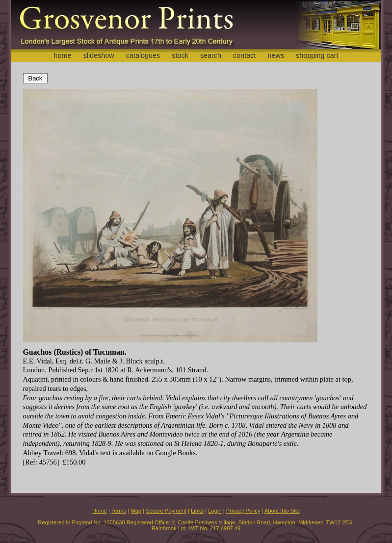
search (211, 55)
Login (215, 511)
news (276, 55)
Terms (119, 511)
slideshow (98, 55)
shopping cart (317, 55)
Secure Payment (166, 511)
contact (244, 55)
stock (180, 55)
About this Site (282, 511)
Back (36, 78)
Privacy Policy (243, 511)
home (62, 55)
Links (197, 511)
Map (136, 511)
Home (100, 511)
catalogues (143, 55)
